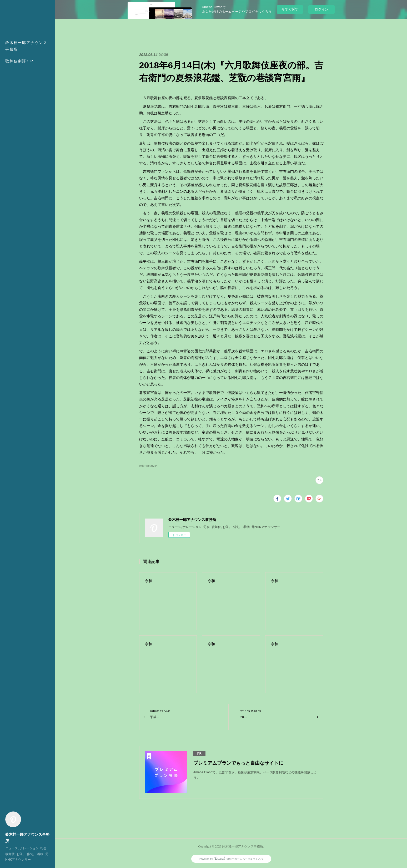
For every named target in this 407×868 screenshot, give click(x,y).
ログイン (321, 9)
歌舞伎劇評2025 (21, 61)
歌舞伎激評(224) (149, 466)
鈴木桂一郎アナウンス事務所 (26, 46)
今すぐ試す (290, 9)
